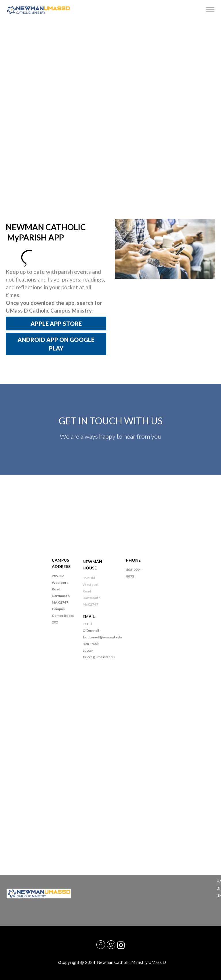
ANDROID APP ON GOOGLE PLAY (56, 344)
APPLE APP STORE (56, 324)
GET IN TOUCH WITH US (111, 421)
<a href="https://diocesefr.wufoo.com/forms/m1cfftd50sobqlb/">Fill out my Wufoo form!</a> (110, 761)
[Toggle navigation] (210, 10)
